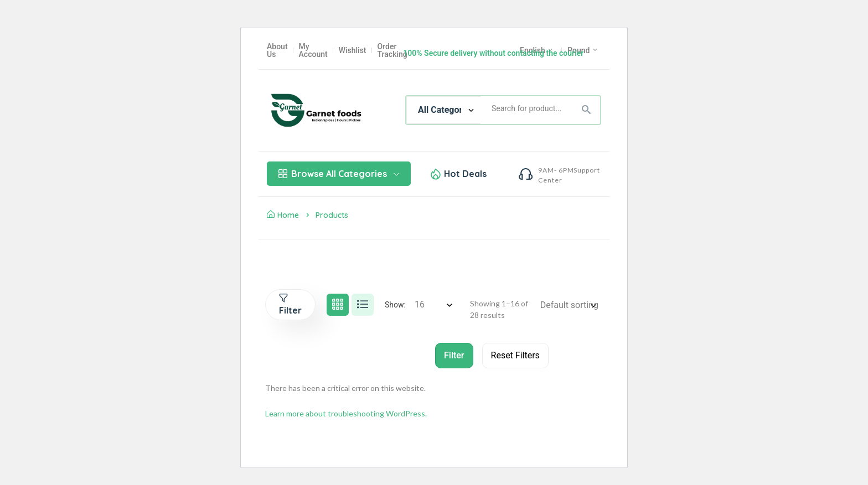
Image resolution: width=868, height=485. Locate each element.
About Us (277, 50)
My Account (313, 50)
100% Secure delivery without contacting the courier (493, 53)
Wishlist (353, 50)
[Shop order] (572, 305)
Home (283, 215)
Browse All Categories (339, 174)
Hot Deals (465, 174)
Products (332, 215)
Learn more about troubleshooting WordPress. (346, 413)
